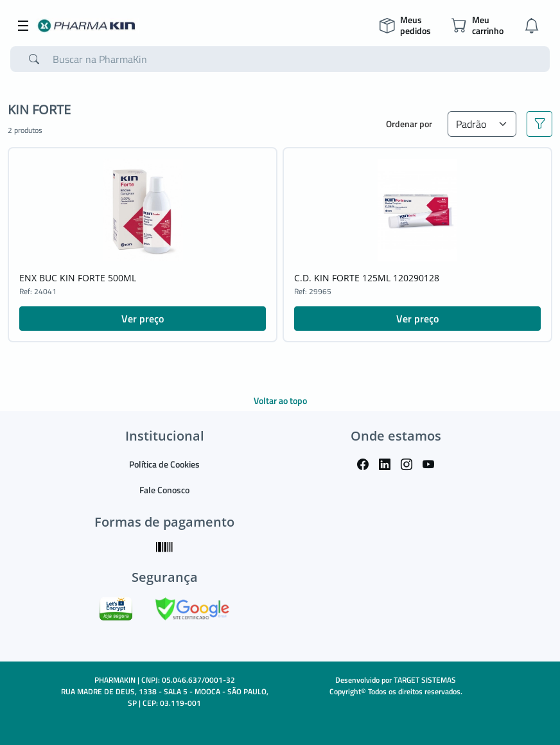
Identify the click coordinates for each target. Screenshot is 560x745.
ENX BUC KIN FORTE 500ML (78, 278)
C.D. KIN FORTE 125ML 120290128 (367, 278)
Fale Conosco (164, 490)
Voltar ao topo (280, 400)
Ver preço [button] (143, 319)
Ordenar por (409, 124)
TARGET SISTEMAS (425, 680)
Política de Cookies (164, 464)
